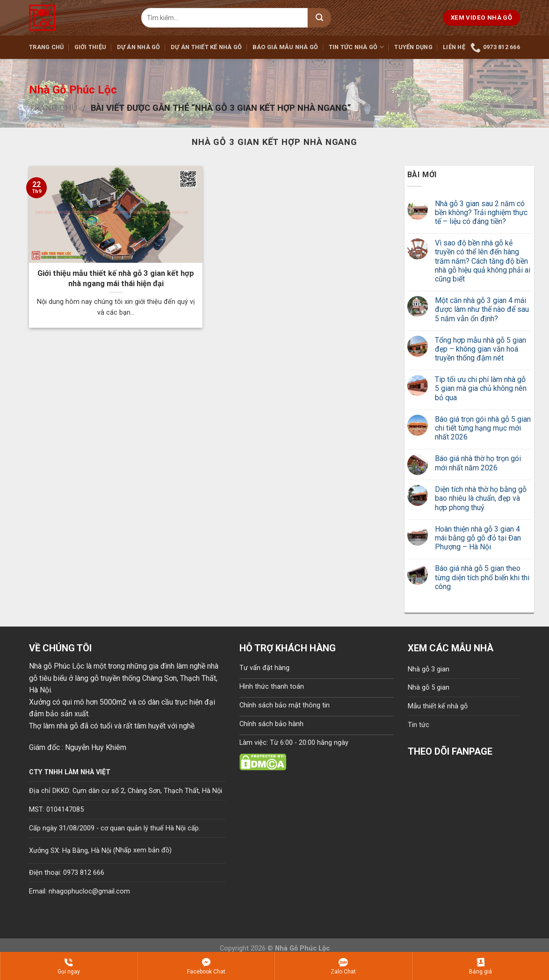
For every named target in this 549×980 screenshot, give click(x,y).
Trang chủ (46, 47)
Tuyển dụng (413, 47)
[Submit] (319, 18)
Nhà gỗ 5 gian (429, 688)
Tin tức (419, 725)
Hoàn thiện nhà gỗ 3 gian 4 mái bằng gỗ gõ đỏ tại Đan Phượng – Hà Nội (478, 538)
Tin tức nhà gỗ (356, 47)
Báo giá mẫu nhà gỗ (285, 47)
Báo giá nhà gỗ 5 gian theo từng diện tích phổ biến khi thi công (482, 577)
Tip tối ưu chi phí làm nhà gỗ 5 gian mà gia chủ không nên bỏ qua (481, 388)
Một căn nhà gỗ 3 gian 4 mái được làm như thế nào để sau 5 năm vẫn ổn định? (482, 309)
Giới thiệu (90, 47)
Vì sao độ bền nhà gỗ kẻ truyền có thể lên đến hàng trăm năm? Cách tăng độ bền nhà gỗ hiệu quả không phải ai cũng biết (483, 261)
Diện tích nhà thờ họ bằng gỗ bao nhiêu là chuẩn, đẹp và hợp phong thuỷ (481, 498)
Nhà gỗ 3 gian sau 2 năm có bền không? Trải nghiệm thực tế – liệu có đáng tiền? (481, 213)
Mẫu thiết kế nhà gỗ (438, 706)
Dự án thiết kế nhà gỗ (206, 47)
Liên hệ (454, 47)
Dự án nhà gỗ (139, 47)
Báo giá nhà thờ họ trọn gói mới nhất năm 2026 (478, 463)
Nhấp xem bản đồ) (144, 850)
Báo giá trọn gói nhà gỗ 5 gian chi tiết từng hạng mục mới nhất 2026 (483, 428)
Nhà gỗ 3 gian (429, 669)
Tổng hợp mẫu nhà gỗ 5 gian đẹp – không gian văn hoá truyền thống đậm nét (480, 349)
